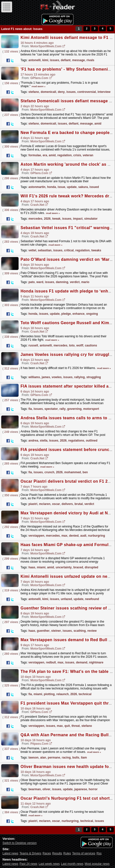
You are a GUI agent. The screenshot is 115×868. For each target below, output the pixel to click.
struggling (94, 377)
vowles (57, 377)
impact (78, 219)
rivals (90, 60)
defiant (66, 60)
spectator (51, 409)
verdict (75, 282)
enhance (79, 314)
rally (62, 409)
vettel (32, 250)
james (46, 377)
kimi (45, 60)
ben (85, 472)
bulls (76, 758)
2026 (47, 219)
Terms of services (84, 853)
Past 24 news (28, 864)
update (72, 187)
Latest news (10, 853)
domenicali (48, 92)
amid (98, 124)
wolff (80, 345)
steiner (56, 631)
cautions (91, 345)
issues (55, 60)
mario (85, 282)
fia (30, 409)
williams (34, 377)
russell (33, 345)
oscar (56, 504)
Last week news (49, 864)
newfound (92, 599)
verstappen (36, 536)
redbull (51, 662)
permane (54, 758)
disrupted (91, 567)
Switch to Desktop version (20, 843)
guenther (43, 631)
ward (40, 282)
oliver (46, 789)
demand (82, 662)
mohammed (73, 472)
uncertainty (64, 567)
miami (41, 567)
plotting (49, 694)
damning (62, 282)
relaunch (63, 694)
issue (61, 187)
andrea (33, 441)
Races (47, 853)
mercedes (35, 219)
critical (69, 250)
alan (43, 758)
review (92, 631)
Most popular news (97, 864)
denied (74, 536)
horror (93, 789)
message (79, 60)
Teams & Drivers (30, 853)
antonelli (34, 60)
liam (84, 758)
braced (78, 567)
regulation (65, 155)
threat (76, 726)
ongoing (92, 314)
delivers (67, 504)
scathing (80, 631)
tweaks (96, 250)
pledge (66, 314)
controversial (86, 92)
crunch (49, 472)
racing (66, 758)
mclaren (45, 504)
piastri (33, 504)
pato (32, 282)
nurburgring (97, 536)
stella (44, 441)
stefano (34, 92)
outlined (92, 441)
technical (85, 694)
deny (61, 92)
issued (94, 187)
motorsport (91, 409)
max (64, 536)
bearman (35, 789)
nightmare (96, 662)
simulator (91, 219)
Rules (67, 853)
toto (72, 345)
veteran (88, 155)
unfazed (66, 599)
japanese (80, 789)
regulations (76, 441)
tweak (56, 219)
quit (67, 726)
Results (57, 853)
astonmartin (37, 187)
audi (83, 536)
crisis (77, 155)
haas (32, 567)
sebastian (45, 250)
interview (104, 92)
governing (74, 409)
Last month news (72, 864)
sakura (83, 187)
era (45, 155)
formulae (35, 155)
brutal (79, 504)
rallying (80, 377)
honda (51, 187)
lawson (34, 758)
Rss (99, 853)
